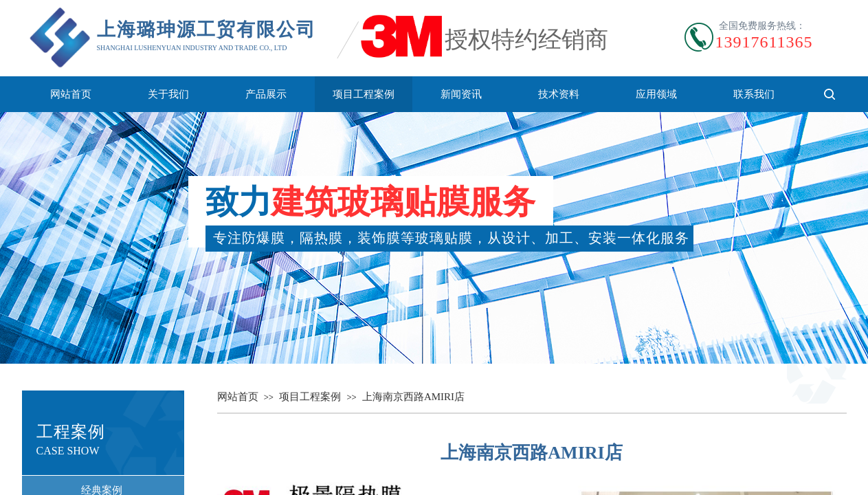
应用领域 (656, 94)
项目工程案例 (364, 94)
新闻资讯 (461, 94)
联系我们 (754, 94)
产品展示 (266, 94)
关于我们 (168, 94)
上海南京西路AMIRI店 (413, 397)
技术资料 (559, 94)
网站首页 (71, 94)
